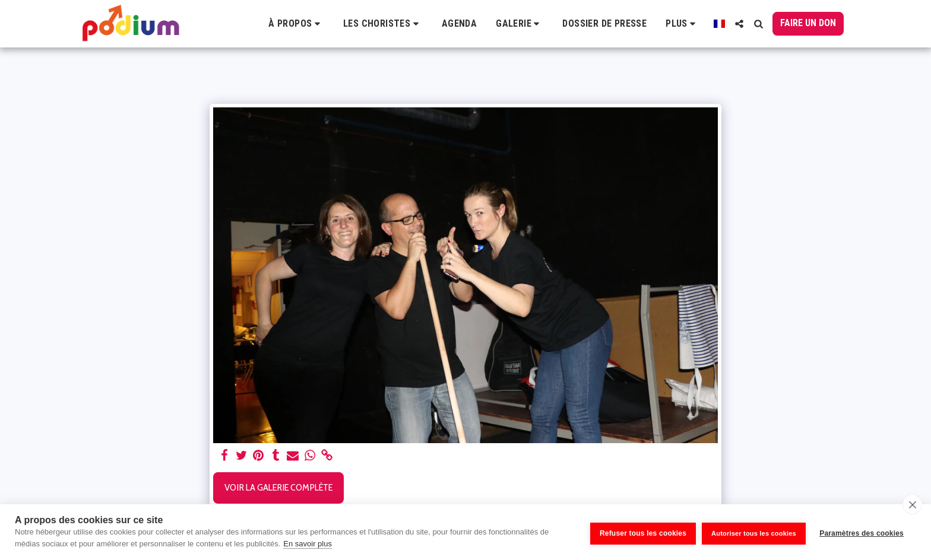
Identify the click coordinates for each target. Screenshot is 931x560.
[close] (912, 504)
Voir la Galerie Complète (278, 487)
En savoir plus (308, 544)
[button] (296, 24)
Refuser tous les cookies (640, 532)
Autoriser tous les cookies (751, 532)
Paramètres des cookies (862, 532)
